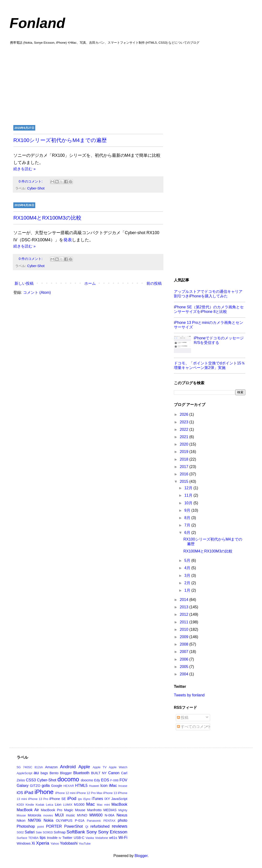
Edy (97, 780)
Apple (84, 767)
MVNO (82, 815)
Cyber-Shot (36, 188)
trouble (52, 838)
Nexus (122, 815)
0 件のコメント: (31, 181)
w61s (113, 838)
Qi (87, 827)
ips (80, 799)
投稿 (183, 718)
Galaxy (23, 786)
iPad (29, 792)
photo (122, 820)
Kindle (30, 805)
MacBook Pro (51, 810)
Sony (92, 832)
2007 (185, 652)
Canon (114, 773)
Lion (58, 805)
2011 (185, 622)
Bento (54, 773)
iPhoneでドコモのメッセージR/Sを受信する (219, 340)
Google (57, 786)
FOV (123, 780)
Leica (50, 805)
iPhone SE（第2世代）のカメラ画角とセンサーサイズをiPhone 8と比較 (209, 309)
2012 (185, 614)
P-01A (80, 821)
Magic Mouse (75, 810)
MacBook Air (28, 810)
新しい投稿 (24, 283)
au (36, 773)
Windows (24, 843)
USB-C (79, 838)
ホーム (90, 283)
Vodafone (101, 838)
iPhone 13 (110, 793)
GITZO (35, 786)
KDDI (20, 805)
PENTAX (109, 821)
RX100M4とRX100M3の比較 (47, 218)
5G (19, 767)
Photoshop (26, 826)
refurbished (100, 826)
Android (68, 767)
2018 (185, 459)
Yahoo (55, 844)
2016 (185, 474)
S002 (20, 832)
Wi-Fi (123, 838)
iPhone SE (58, 799)
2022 (185, 429)
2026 (185, 414)
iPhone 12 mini (65, 793)
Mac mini (103, 805)
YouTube (85, 844)
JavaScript (119, 799)
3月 (188, 576)
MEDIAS (110, 810)
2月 (188, 583)
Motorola (35, 815)
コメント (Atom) (37, 292)
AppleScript (24, 773)
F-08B (114, 780)
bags (44, 773)
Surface (22, 838)
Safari (30, 832)
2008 (185, 644)
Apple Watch (118, 767)
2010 (185, 629)
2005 (185, 667)
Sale (39, 832)
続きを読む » (24, 169)
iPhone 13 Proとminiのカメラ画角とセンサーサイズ (209, 325)
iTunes (97, 799)
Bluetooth (81, 773)
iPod (72, 798)
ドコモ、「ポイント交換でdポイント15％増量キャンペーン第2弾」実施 (209, 365)
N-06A (110, 815)
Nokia (48, 820)
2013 (185, 607)
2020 (185, 444)
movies (48, 815)
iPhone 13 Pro (38, 799)
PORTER (54, 826)
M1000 (79, 805)
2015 (185, 481)
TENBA (33, 838)
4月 (188, 568)
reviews (119, 826)
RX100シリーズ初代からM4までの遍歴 (60, 140)
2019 (185, 452)
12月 (189, 488)
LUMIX (68, 805)
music (71, 815)
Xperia (43, 843)
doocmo (87, 780)
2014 (185, 600)
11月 (189, 495)
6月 (188, 533)
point (40, 827)
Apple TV (100, 767)
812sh (39, 767)
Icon (104, 786)
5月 (188, 560)
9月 (188, 510)
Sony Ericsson (113, 832)
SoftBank (76, 832)
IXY (107, 799)
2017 (185, 467)
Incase (123, 786)
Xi (33, 843)
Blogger (66, 773)
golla (46, 786)
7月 (188, 525)
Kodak (40, 805)
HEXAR (69, 786)
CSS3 (31, 780)
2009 (185, 637)
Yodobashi (69, 843)
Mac (91, 804)
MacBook (119, 804)
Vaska (90, 838)
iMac (113, 786)
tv (60, 838)
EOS (105, 780)
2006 (185, 659)
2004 (185, 674)
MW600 (96, 815)
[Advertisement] (131, 84)
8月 (188, 518)
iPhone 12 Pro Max (89, 793)
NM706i (34, 820)
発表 (68, 240)
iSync (87, 799)
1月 (188, 590)
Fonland (37, 23)
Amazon (51, 767)
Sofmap (60, 832)
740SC (28, 767)
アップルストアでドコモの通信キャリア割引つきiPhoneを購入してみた (208, 294)
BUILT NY (99, 773)
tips (43, 838)
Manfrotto (94, 810)
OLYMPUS (64, 821)
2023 (185, 422)
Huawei (94, 786)
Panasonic (94, 821)
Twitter (67, 838)
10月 (189, 503)
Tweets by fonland (189, 695)
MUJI (59, 815)
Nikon (21, 821)
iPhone (44, 792)
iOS (20, 793)
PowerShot (73, 826)
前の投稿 (154, 283)
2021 (185, 437)
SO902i (48, 832)
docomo (68, 779)
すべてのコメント (194, 727)
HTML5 (81, 786)
